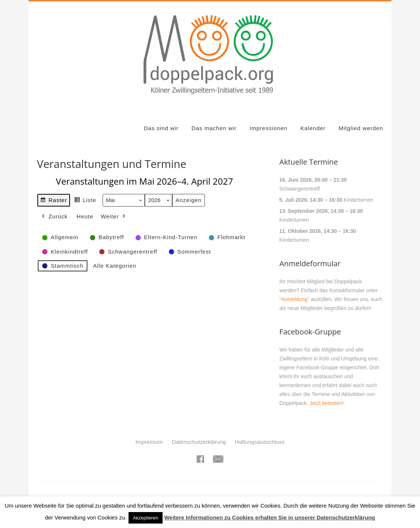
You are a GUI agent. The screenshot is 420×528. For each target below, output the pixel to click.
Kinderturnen (359, 200)
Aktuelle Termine (309, 162)
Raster (54, 201)
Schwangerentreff (299, 189)
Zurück (54, 217)
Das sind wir (161, 128)
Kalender (313, 128)
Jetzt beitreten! (327, 403)
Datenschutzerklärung (199, 442)
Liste (85, 201)
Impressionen (269, 128)
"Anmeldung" (294, 299)
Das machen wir (214, 128)
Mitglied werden (361, 128)
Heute (85, 216)
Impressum (149, 442)
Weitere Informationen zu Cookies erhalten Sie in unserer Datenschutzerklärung (269, 517)
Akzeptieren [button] (146, 518)
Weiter (114, 217)
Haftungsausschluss (260, 442)
